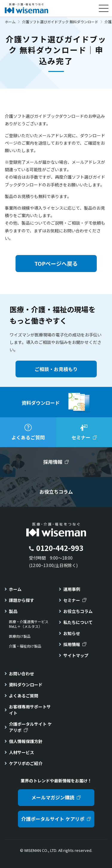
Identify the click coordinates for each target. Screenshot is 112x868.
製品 (13, 611)
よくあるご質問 (24, 696)
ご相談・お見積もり (56, 369)
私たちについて (78, 622)
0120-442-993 (60, 548)
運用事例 (72, 589)
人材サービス (22, 752)
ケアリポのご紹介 (26, 763)
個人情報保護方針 (26, 741)
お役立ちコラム (78, 611)
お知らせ (72, 633)
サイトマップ (76, 655)
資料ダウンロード (26, 685)
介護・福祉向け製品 (25, 646)
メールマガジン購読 (53, 797)
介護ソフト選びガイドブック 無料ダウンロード (60, 22)
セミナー (72, 600)
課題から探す (22, 600)
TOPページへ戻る (56, 263)
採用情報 (72, 644)
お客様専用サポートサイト (30, 710)
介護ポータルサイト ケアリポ (30, 727)
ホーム (10, 22)
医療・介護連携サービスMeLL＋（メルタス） (29, 624)
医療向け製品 (20, 636)
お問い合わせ (22, 674)
